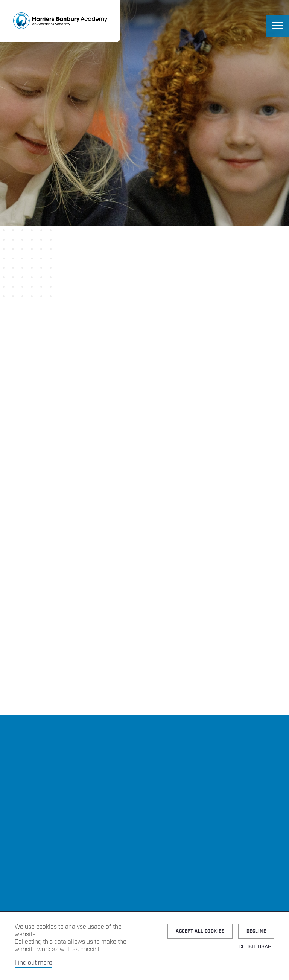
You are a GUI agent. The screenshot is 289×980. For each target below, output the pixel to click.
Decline (256, 931)
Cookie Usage (256, 947)
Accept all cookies (200, 931)
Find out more (33, 963)
